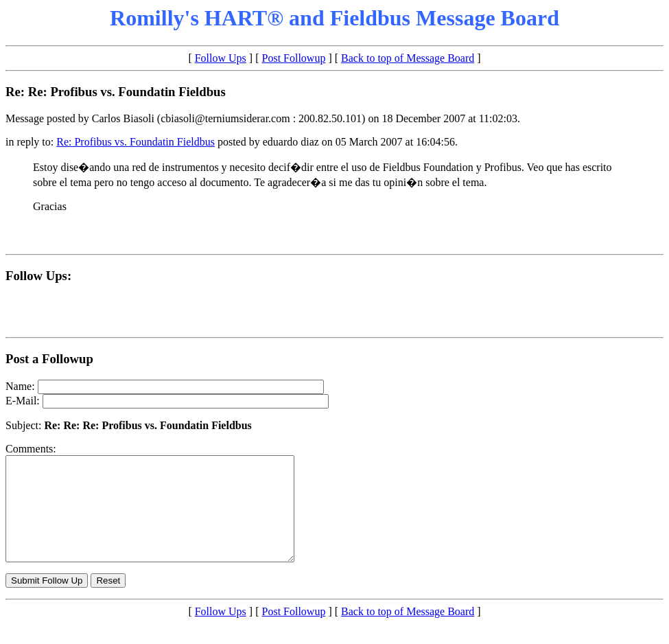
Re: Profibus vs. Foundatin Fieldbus (136, 142)
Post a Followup (49, 359)
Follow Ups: (38, 276)
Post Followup (294, 58)
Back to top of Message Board (408, 58)
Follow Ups (221, 58)
